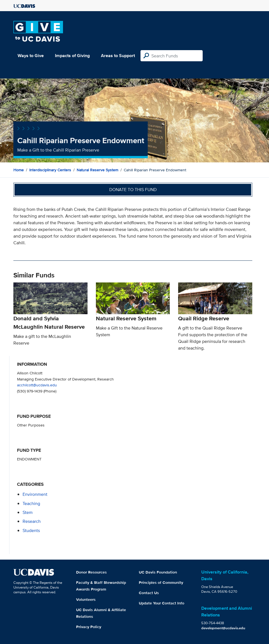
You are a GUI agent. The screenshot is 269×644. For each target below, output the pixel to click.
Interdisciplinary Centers (50, 170)
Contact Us (149, 593)
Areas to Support (118, 56)
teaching (31, 503)
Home (19, 170)
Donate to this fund (133, 190)
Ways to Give (31, 56)
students (31, 530)
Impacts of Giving (72, 56)
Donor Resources (91, 572)
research (32, 521)
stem (28, 512)
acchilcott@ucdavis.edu (37, 385)
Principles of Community (161, 582)
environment (35, 494)
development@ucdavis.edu (223, 628)
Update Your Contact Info (162, 603)
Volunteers (86, 599)
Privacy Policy (89, 627)
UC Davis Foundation (158, 572)
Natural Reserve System (97, 170)
